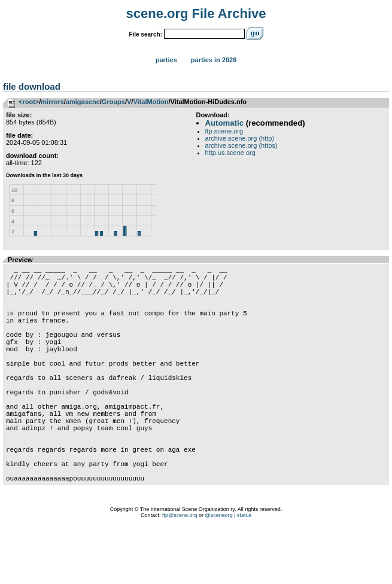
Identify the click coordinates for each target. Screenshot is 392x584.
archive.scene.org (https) (241, 145)
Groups (113, 102)
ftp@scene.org (180, 569)
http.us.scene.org (230, 153)
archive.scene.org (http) (240, 138)
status (244, 569)
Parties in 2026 (214, 60)
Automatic (224, 123)
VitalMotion (151, 102)
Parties (166, 60)
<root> (29, 102)
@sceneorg (219, 569)
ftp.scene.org (224, 131)
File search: (145, 34)
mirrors (52, 102)
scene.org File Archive (196, 13)
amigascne (83, 102)
